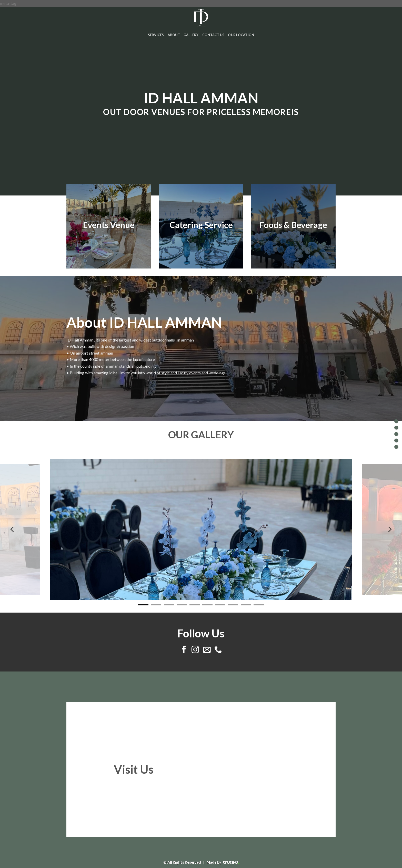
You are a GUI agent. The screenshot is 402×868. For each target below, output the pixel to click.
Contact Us (213, 35)
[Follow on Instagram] (195, 650)
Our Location (241, 35)
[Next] (389, 529)
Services (156, 35)
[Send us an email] (207, 650)
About (174, 35)
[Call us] (218, 650)
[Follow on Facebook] (184, 650)
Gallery (191, 35)
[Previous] (13, 529)
